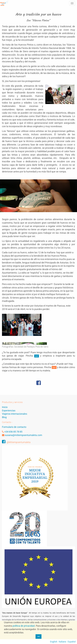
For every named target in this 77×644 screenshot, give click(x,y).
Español (72, 642)
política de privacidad (24, 626)
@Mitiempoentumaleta (19, 442)
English (54, 642)
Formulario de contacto (14, 427)
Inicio (5, 407)
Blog (4, 417)
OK (38, 637)
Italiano (62, 642)
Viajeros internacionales (15, 414)
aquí (37, 356)
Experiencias (9, 411)
